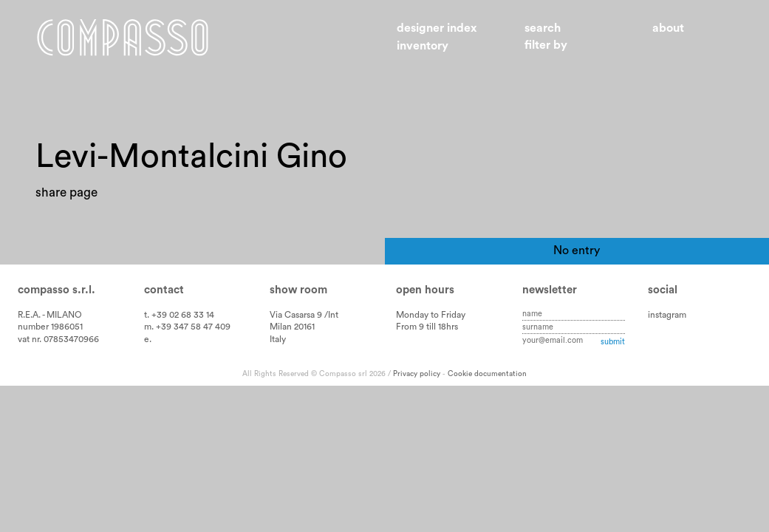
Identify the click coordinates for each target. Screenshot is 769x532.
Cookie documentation (487, 374)
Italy (278, 339)
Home (123, 37)
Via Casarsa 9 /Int (304, 315)
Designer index (437, 28)
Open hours (425, 290)
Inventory (423, 46)
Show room (298, 290)
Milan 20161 (292, 327)
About (668, 28)
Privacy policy (417, 374)
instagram (667, 315)
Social (663, 290)
